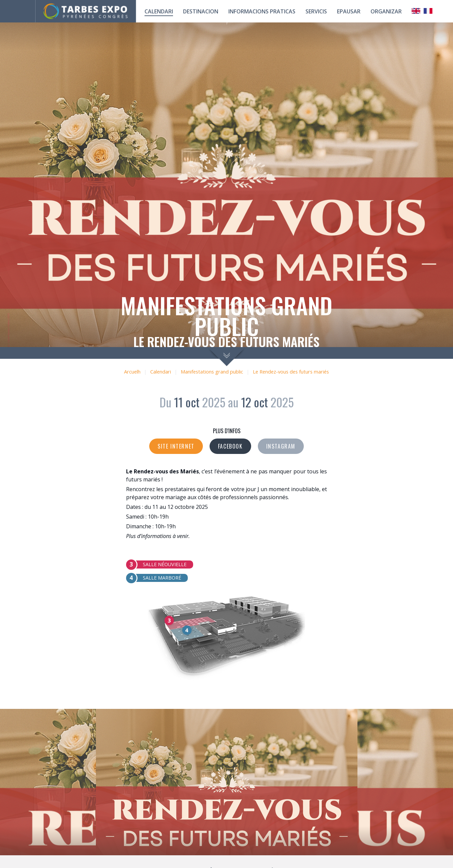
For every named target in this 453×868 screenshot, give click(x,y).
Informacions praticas (262, 11)
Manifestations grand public (212, 372)
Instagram (281, 446)
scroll (226, 357)
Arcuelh (132, 372)
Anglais (416, 11)
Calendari (161, 372)
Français (428, 11)
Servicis (316, 11)
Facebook (230, 446)
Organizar (386, 11)
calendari (159, 11)
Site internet (176, 446)
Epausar (349, 11)
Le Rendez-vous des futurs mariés (291, 372)
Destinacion (201, 11)
